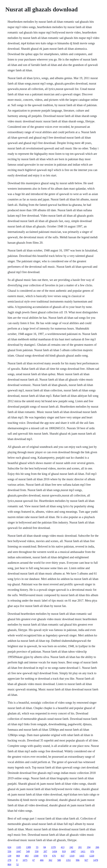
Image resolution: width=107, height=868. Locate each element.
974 (45, 856)
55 (37, 847)
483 (27, 856)
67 (34, 860)
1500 (36, 856)
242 (71, 847)
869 (18, 856)
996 (78, 860)
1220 (92, 856)
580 (59, 860)
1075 (25, 860)
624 (9, 847)
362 (50, 860)
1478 (96, 860)
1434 (55, 851)
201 (80, 847)
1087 (73, 851)
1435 (82, 856)
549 (28, 851)
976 (92, 851)
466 (42, 860)
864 (9, 864)
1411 (83, 851)
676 (54, 856)
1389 (28, 847)
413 (63, 847)
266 (97, 847)
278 (9, 860)
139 (9, 856)
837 (63, 856)
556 (9, 851)
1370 (53, 847)
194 (89, 847)
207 (45, 851)
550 (37, 851)
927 (86, 860)
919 (64, 851)
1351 (68, 860)
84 (45, 847)
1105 (19, 847)
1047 (19, 851)
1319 (72, 856)
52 (18, 864)
